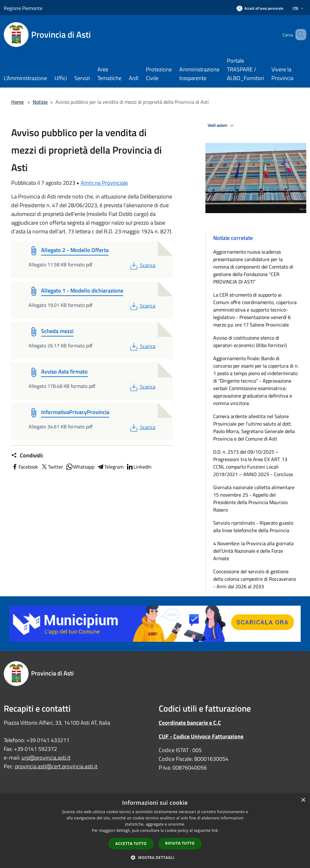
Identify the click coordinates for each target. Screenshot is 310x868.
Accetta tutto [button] (131, 844)
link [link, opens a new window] (215, 830)
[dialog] (155, 831)
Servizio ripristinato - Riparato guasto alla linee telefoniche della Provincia (253, 527)
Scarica (142, 265)
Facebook (25, 467)
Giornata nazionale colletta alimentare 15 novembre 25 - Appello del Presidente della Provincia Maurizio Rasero (254, 498)
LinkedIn (139, 467)
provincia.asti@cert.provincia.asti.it (56, 766)
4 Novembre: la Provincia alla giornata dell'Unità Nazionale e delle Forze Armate (253, 551)
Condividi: (27, 455)
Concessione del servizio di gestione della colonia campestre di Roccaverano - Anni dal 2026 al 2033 (255, 579)
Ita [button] (299, 8)
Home (17, 102)
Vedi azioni (222, 126)
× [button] (303, 800)
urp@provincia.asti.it (46, 758)
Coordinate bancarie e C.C (190, 723)
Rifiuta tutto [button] (180, 843)
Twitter (52, 467)
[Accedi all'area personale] (260, 8)
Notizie (40, 102)
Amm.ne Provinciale (104, 183)
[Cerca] (299, 35)
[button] (155, 857)
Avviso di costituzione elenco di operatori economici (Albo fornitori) (250, 341)
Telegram (110, 467)
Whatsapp (80, 467)
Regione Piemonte (23, 8)
